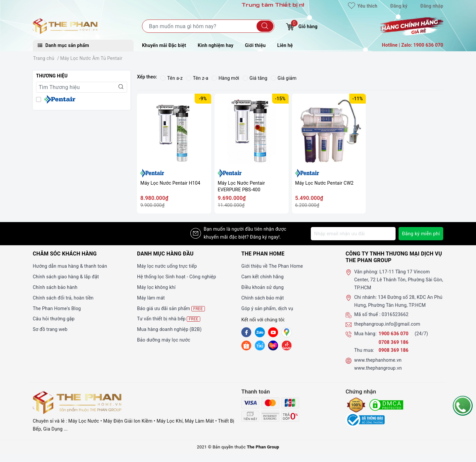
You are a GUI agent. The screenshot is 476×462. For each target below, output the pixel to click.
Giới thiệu (255, 45)
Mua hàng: (365, 334)
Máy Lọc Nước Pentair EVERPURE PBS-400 (241, 186)
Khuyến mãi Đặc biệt (164, 45)
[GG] (287, 332)
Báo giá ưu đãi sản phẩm (171, 309)
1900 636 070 (394, 334)
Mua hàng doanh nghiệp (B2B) (169, 329)
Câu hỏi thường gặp (54, 319)
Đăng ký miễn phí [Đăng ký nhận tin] (421, 234)
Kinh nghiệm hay (215, 45)
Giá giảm (284, 78)
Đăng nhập (432, 6)
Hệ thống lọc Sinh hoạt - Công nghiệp (177, 277)
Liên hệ (285, 45)
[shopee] (246, 345)
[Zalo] (260, 332)
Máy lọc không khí (156, 287)
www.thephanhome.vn (378, 360)
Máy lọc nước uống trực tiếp (167, 266)
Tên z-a (197, 78)
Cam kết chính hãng (262, 277)
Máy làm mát (151, 298)
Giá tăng (255, 78)
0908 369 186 (394, 350)
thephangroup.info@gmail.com (387, 324)
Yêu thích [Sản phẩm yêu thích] (363, 6)
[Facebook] (246, 332)
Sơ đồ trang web (50, 329)
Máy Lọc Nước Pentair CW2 (325, 183)
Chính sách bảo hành (55, 287)
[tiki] (260, 345)
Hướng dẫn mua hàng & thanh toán (70, 266)
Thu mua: (364, 350)
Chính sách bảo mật (262, 298)
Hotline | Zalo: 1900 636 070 (413, 45)
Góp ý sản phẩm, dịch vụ (267, 308)
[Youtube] (273, 332)
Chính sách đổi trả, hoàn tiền (63, 298)
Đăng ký (399, 6)
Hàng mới (225, 78)
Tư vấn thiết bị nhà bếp (169, 319)
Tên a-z (171, 78)
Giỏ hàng (302, 26)
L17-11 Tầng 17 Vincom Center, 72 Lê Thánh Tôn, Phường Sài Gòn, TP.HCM (399, 280)
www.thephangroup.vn (378, 368)
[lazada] (273, 345)
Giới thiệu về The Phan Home (272, 266)
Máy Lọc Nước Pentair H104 (170, 183)
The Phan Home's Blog (57, 308)
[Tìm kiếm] (265, 26)
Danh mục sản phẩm (63, 45)
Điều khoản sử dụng (262, 287)
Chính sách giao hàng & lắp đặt (66, 277)
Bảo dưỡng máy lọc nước (164, 340)
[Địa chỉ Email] (353, 234)
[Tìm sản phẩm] (208, 26)
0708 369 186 (394, 342)
